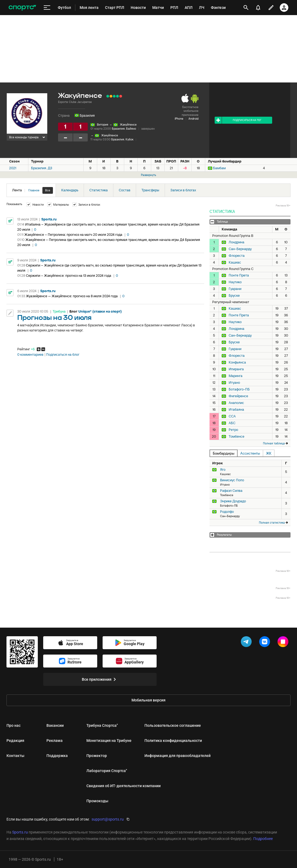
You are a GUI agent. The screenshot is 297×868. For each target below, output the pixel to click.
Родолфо (227, 512)
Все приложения (100, 679)
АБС (232, 423)
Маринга (236, 376)
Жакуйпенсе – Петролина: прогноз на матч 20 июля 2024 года (74, 235)
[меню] (47, 8)
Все (48, 190)
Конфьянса (237, 362)
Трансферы (150, 190)
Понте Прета (239, 275)
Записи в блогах (183, 190)
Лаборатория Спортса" (107, 771)
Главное (34, 190)
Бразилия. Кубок (122, 139)
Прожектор (97, 756)
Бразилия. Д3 (42, 168)
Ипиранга (236, 369)
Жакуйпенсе (128, 125)
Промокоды (97, 801)
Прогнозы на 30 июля (54, 318)
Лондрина (237, 242)
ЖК (269, 453)
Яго (223, 470)
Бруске (234, 296)
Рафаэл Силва (231, 491)
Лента (33, 190)
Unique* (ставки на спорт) (100, 311)
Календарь (70, 190)
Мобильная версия (148, 700)
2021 (13, 168)
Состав (125, 190)
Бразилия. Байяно (124, 129)
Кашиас (235, 262)
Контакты (15, 756)
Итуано (234, 383)
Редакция (15, 741)
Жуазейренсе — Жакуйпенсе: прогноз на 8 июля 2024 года (72, 296)
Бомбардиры (224, 453)
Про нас (13, 725)
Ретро (233, 430)
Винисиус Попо (232, 480)
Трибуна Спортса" (102, 725)
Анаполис (236, 403)
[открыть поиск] (246, 8)
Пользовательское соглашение (173, 725)
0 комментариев (30, 355)
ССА (232, 416)
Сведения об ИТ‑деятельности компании (124, 786)
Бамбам (219, 168)
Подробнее (263, 839)
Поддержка (57, 756)
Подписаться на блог (63, 355)
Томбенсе (237, 437)
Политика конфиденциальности (173, 741)
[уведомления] (258, 8)
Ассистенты (250, 453)
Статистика (99, 190)
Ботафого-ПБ (239, 389)
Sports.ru (49, 219)
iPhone (179, 119)
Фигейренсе (238, 396)
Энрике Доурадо (233, 501)
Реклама (55, 741)
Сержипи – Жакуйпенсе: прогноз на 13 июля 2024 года (69, 276)
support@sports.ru (108, 819)
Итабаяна (236, 410)
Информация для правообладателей (178, 756)
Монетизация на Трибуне (109, 741)
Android (193, 119)
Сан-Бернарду (240, 249)
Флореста (237, 256)
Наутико (235, 282)
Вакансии (55, 725)
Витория (103, 125)
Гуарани (235, 289)
